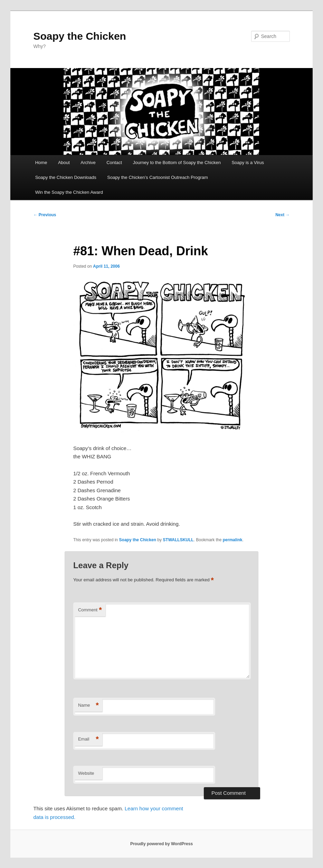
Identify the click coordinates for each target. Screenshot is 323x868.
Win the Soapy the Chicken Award (69, 192)
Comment (90, 610)
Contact (114, 163)
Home (41, 163)
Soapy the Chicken (80, 36)
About (64, 163)
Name (88, 705)
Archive (88, 163)
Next (282, 215)
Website (86, 773)
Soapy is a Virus (248, 163)
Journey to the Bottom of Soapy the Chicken (177, 163)
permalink (233, 540)
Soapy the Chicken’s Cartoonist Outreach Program (158, 177)
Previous (45, 215)
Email (88, 739)
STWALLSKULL (178, 540)
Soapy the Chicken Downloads (66, 177)
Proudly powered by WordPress (161, 844)
